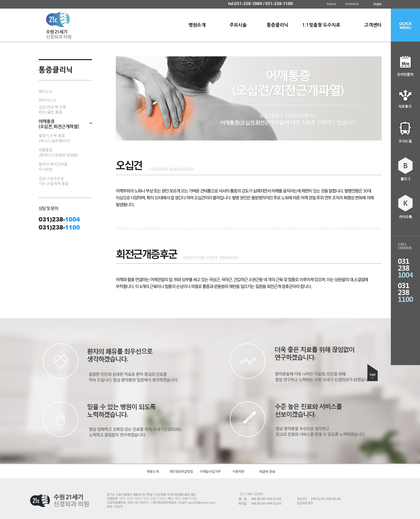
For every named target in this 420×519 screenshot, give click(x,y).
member (352, 4)
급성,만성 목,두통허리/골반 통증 (52, 110)
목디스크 (45, 92)
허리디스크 (47, 100)
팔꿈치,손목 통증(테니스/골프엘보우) (54, 138)
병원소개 (197, 25)
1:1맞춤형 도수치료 (321, 25)
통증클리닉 (277, 25)
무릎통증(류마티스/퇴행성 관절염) (58, 153)
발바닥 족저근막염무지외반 (53, 167)
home (331, 4)
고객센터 (373, 25)
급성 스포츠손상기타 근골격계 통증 (53, 181)
